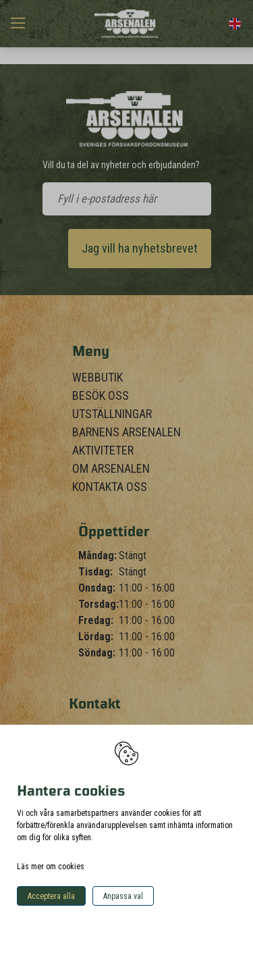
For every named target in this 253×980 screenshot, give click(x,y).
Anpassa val (123, 896)
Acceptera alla (51, 896)
